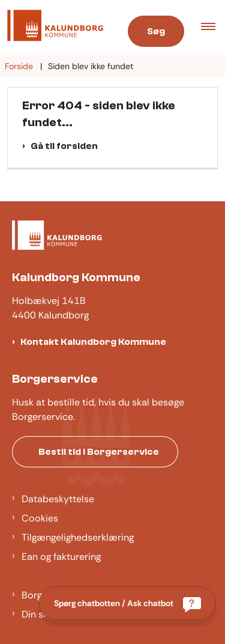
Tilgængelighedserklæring (78, 537)
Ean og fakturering (61, 557)
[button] (213, 28)
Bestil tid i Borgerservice (99, 452)
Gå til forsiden (64, 146)
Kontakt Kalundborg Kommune (93, 342)
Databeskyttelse (58, 499)
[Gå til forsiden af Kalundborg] (52, 28)
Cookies (40, 518)
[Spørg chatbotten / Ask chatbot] (127, 603)
